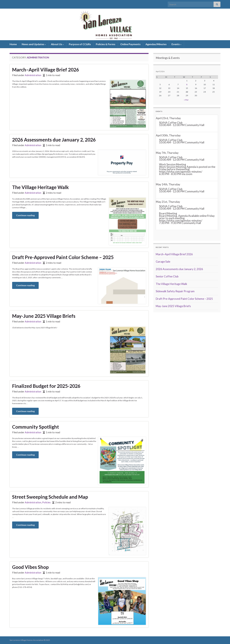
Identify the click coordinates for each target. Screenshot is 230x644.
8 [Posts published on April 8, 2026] (187, 84)
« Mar (186, 100)
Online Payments (130, 44)
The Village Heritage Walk (40, 187)
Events (176, 44)
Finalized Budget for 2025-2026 (46, 386)
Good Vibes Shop (30, 567)
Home (13, 44)
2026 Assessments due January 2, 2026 (54, 140)
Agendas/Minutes (156, 44)
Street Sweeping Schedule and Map (50, 497)
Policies (46, 502)
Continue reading (25, 215)
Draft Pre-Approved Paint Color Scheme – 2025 (63, 257)
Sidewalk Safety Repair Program (175, 291)
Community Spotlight (36, 427)
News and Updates (34, 44)
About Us (57, 44)
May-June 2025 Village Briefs (44, 316)
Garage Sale (163, 262)
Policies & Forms (106, 44)
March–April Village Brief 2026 (46, 70)
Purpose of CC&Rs (80, 44)
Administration (33, 75)
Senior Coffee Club (167, 276)
